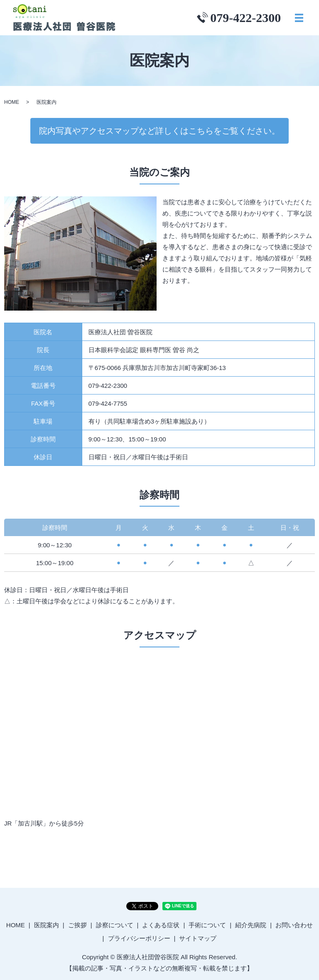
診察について (115, 925)
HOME (12, 102)
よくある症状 (161, 925)
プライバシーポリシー (139, 938)
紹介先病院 (251, 925)
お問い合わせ (294, 925)
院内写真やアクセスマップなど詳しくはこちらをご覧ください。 (159, 131)
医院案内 (47, 925)
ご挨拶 (77, 925)
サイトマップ (198, 938)
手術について (207, 925)
